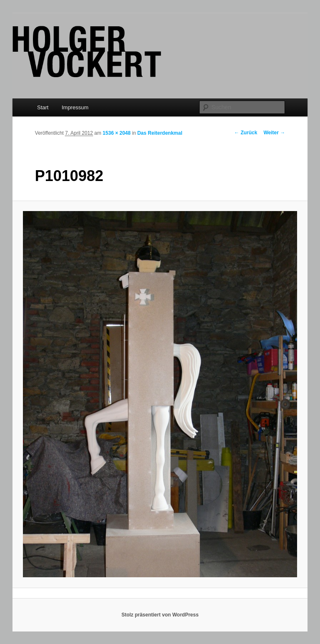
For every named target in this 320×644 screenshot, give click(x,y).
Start (43, 107)
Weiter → (274, 133)
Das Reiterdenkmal (160, 133)
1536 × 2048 (116, 133)
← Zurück (246, 133)
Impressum (75, 107)
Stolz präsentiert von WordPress (160, 615)
